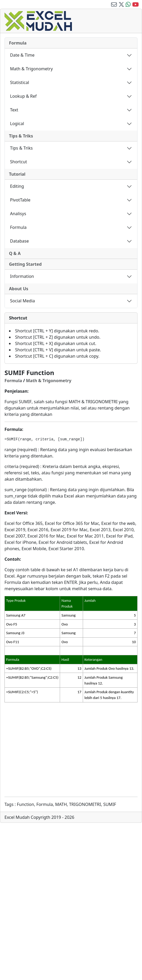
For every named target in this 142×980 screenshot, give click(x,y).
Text (14, 110)
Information (22, 276)
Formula (18, 43)
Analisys (18, 214)
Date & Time (22, 55)
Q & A (15, 253)
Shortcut (19, 162)
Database (19, 241)
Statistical (20, 82)
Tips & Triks (21, 136)
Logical (17, 124)
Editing (17, 186)
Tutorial (17, 174)
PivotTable (20, 200)
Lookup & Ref (23, 96)
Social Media (22, 301)
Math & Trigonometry (31, 69)
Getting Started (25, 264)
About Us (19, 289)
